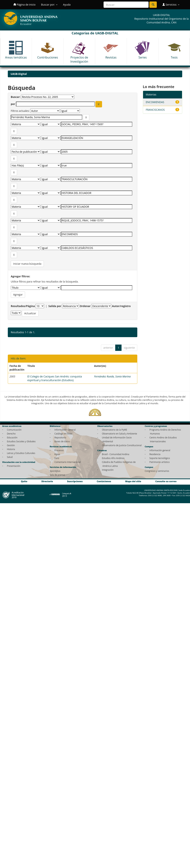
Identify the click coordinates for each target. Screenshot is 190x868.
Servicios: (171, 5)
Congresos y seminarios (157, 471)
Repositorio (60, 437)
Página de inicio (24, 5)
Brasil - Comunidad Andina (116, 454)
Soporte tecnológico (160, 458)
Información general (160, 450)
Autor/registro (121, 306)
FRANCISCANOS (155, 110)
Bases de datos (62, 441)
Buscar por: (49, 5)
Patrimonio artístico (159, 462)
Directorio (47, 481)
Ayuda (67, 5)
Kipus (57, 454)
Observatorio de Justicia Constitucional (122, 445)
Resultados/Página (23, 306)
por (13, 104)
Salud (10, 457)
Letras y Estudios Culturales (21, 453)
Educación (12, 437)
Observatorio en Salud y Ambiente (119, 434)
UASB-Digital (19, 74)
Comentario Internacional (68, 462)
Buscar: (16, 97)
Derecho (11, 434)
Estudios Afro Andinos (113, 458)
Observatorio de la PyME (114, 430)
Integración (108, 470)
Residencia (155, 454)
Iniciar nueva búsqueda (27, 264)
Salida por (55, 306)
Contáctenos (104, 481)
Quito (24, 481)
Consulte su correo (166, 481)
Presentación (14, 466)
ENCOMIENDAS (155, 102)
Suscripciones (75, 481)
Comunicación (14, 430)
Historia (11, 449)
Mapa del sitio (133, 481)
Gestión (11, 445)
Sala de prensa (57, 475)
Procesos (59, 450)
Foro (57, 458)
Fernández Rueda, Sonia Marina (112, 376)
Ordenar (85, 306)
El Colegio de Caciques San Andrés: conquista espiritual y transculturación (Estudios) (55, 378)
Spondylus (55, 471)
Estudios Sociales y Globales (21, 441)
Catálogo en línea (63, 434)
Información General (65, 430)
